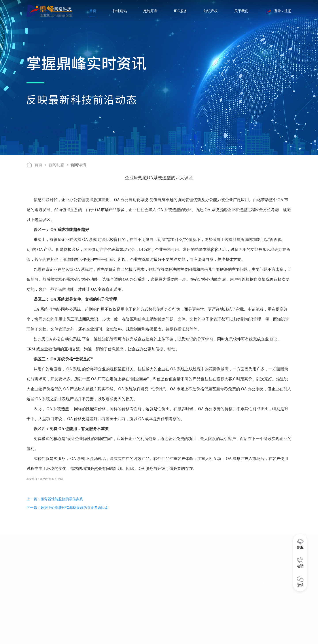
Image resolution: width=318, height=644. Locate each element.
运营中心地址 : (40, 607)
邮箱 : (31, 598)
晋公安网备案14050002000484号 (171, 638)
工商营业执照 (205, 638)
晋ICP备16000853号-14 (120, 638)
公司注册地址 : (40, 617)
